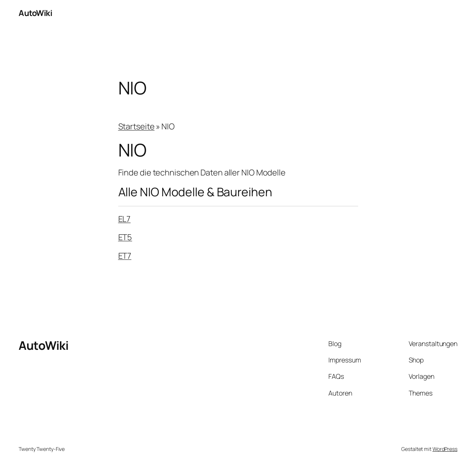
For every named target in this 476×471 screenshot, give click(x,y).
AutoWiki (35, 13)
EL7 (125, 219)
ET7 (125, 256)
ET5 (125, 237)
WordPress (445, 449)
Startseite (136, 126)
